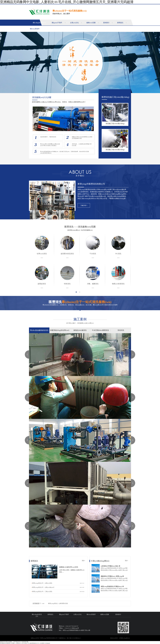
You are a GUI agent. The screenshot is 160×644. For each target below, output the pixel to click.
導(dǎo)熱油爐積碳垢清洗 (39, 330)
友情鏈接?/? (37, 603)
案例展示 (106, 23)
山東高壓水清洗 (63, 603)
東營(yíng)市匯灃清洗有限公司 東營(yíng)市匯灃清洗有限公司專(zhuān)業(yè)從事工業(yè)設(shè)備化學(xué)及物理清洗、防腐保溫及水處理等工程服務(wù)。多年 (114, 570)
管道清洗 (121, 330)
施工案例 (80, 319)
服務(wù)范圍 (91, 23)
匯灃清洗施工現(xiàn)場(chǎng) (115, 97)
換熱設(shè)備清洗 (80, 330)
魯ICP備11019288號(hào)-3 (74, 638)
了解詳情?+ (84, 205)
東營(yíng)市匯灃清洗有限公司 (91, 184)
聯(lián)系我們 (35, 29)
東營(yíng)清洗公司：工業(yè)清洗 (42, 591)
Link (43, 603)
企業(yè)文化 (74, 23)
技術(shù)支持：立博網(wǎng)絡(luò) (120, 638)
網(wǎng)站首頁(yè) (39, 23)
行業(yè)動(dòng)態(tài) (100, 561)
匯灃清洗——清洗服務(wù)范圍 (80, 227)
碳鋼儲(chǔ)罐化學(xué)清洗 (69, 567)
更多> (84, 561)
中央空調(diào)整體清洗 (100, 330)
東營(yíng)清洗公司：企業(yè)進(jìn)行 (43, 587)
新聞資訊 (120, 23)
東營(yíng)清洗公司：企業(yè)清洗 (42, 583)
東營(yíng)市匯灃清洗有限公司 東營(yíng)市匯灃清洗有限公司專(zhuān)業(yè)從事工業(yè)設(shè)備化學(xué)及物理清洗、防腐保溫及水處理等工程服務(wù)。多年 (114, 580)
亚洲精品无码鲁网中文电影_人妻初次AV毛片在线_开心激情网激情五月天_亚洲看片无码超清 (67, 2)
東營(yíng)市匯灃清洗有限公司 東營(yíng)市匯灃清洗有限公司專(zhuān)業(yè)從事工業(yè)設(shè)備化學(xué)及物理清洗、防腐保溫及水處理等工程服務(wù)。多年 (114, 590)
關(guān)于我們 (57, 23)
